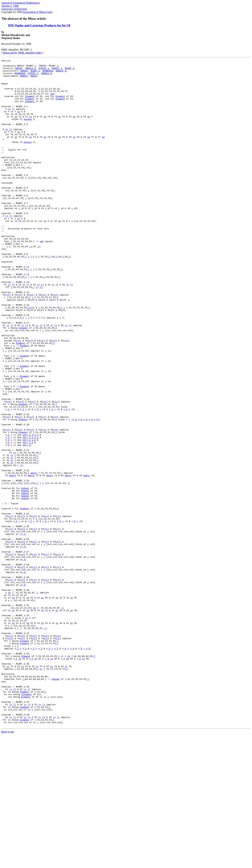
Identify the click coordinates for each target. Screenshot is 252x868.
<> (9, 119)
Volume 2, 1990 (10, 6)
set (52, 101)
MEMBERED (48, 73)
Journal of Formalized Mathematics (21, 3)
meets (34, 556)
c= (15, 531)
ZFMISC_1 (44, 70)
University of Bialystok (14, 9)
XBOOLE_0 (30, 70)
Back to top (8, 865)
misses (28, 131)
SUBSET (24, 79)
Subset (25, 574)
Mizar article (10, 53)
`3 (37, 479)
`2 (23, 479)
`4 (52, 479)
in (19, 122)
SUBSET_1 (57, 70)
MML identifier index (30, 53)
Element (30, 104)
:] (31, 284)
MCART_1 (69, 70)
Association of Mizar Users (38, 12)
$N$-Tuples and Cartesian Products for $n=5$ (39, 25)
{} (13, 119)
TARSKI (19, 70)
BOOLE (34, 79)
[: (24, 803)
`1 (8, 479)
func (7, 183)
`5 (66, 479)
